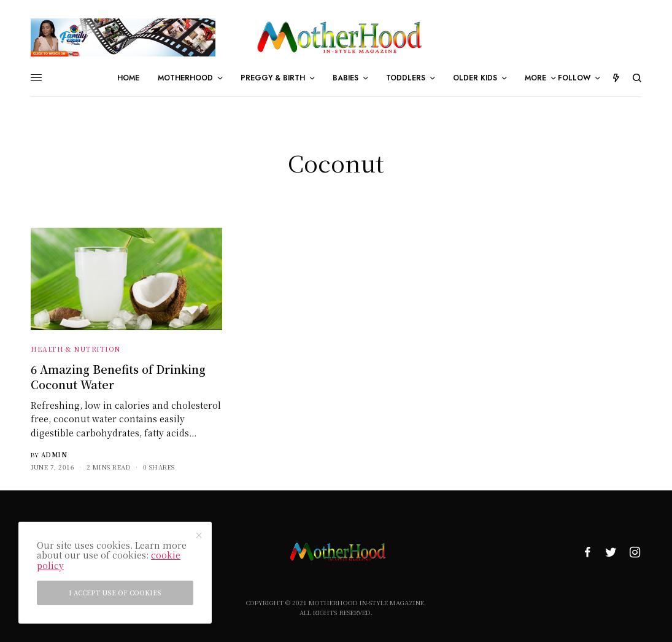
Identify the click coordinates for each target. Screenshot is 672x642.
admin (54, 454)
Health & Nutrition (75, 349)
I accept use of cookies (115, 593)
